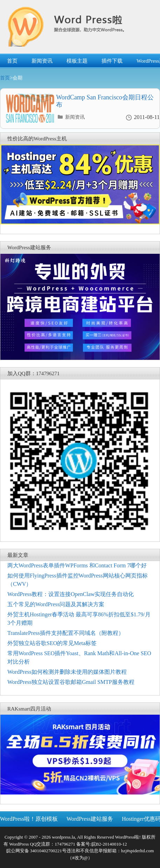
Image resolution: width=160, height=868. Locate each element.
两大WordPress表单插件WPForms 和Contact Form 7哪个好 (77, 565)
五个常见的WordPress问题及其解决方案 (56, 604)
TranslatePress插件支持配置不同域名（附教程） (66, 633)
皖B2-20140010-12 (109, 844)
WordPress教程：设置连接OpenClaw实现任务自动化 (71, 594)
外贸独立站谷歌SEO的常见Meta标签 (52, 643)
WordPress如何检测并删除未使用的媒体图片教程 (67, 672)
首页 (12, 61)
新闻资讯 (42, 61)
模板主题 (77, 61)
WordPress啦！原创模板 (29, 819)
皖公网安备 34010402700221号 (36, 851)
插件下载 (112, 61)
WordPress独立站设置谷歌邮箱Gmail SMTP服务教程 (71, 682)
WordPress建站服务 (90, 819)
